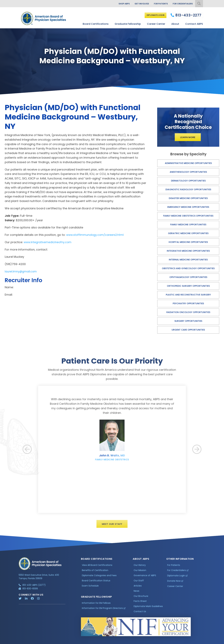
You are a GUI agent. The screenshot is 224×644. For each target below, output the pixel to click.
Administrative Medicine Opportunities (188, 164)
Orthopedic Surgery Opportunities (188, 287)
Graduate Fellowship (128, 23)
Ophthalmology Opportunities (188, 278)
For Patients (158, 4)
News (136, 595)
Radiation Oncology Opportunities (188, 313)
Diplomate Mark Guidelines (148, 610)
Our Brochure (141, 600)
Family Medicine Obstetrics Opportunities (188, 217)
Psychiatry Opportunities (188, 304)
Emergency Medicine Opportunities (188, 208)
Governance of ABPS (145, 579)
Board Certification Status (96, 585)
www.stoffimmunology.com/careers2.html (96, 235)
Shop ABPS (118, 4)
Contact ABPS (194, 23)
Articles (138, 590)
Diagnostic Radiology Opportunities (188, 190)
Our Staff (139, 585)
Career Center (156, 23)
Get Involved (137, 4)
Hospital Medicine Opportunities (188, 243)
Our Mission (140, 574)
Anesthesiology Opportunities (188, 173)
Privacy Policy (27, 642)
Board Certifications (96, 23)
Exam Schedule (90, 590)
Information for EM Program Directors (102, 612)
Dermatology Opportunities (188, 181)
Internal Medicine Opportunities (188, 260)
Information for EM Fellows (96, 607)
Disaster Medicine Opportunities (188, 199)
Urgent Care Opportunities (188, 331)
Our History (140, 569)
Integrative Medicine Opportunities (188, 252)
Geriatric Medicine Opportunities (188, 234)
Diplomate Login (154, 15)
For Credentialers (182, 4)
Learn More (188, 138)
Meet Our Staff (112, 528)
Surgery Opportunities (188, 322)
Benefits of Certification (95, 574)
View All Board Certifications (97, 569)
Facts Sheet (140, 605)
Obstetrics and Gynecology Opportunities (188, 269)
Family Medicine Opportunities (188, 225)
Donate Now (174, 585)
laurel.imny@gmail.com (21, 271)
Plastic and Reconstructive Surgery (188, 295)
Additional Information (47, 642)
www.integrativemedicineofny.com (48, 242)
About (175, 23)
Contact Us (140, 615)
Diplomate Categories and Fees (99, 579)
